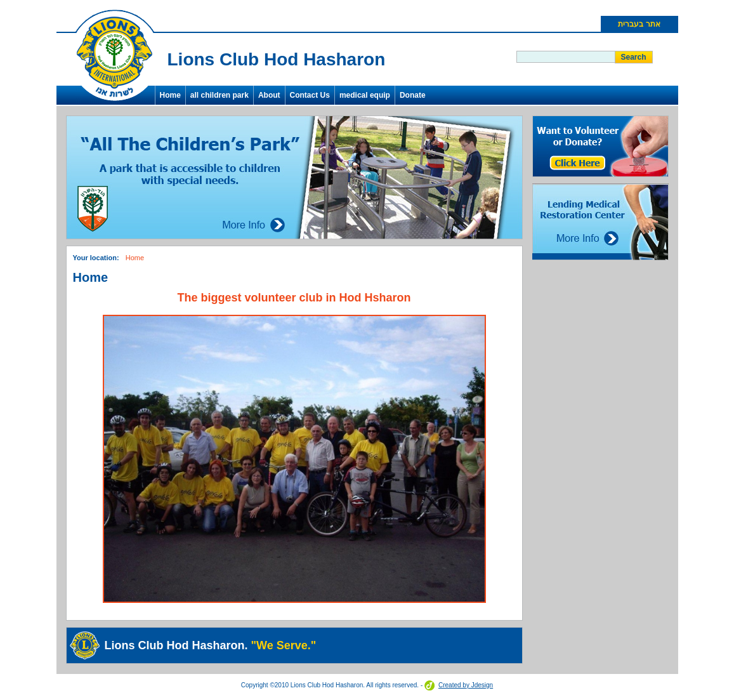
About (269, 95)
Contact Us (310, 95)
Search (633, 57)
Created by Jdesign (466, 685)
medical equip (365, 95)
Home (170, 95)
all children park (220, 95)
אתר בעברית (639, 24)
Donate (413, 95)
